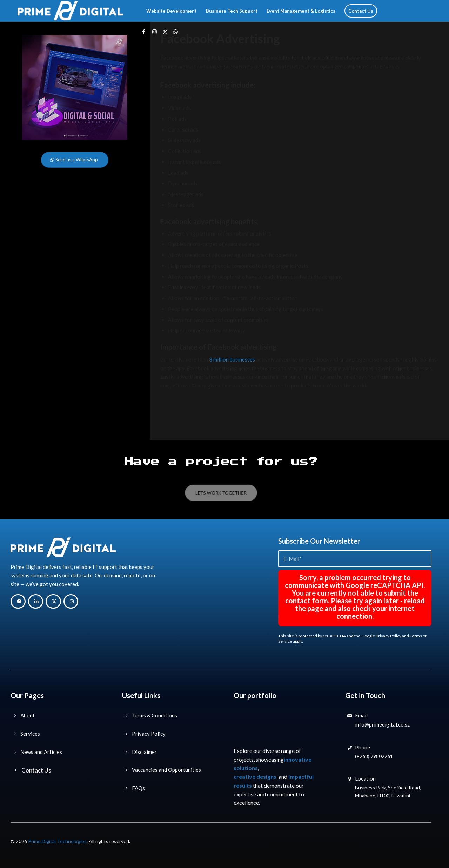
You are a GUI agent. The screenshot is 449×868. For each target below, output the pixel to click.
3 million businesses (232, 359)
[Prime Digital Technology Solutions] (70, 11)
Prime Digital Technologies (57, 841)
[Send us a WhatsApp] (75, 160)
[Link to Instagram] (154, 32)
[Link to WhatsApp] (175, 32)
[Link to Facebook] (144, 32)
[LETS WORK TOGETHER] (221, 493)
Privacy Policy (388, 636)
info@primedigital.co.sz (382, 724)
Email (361, 715)
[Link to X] (165, 32)
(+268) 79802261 (374, 756)
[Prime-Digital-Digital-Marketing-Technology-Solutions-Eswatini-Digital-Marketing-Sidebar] (75, 88)
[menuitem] (172, 11)
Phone (363, 747)
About (28, 715)
